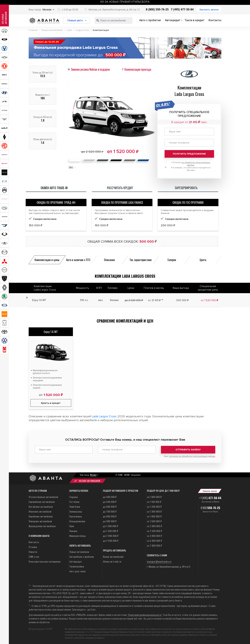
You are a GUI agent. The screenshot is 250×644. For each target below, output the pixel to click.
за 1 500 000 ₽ (154, 521)
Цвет (71, 167)
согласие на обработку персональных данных (192, 456)
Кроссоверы (76, 516)
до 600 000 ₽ (110, 506)
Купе (72, 526)
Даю (190, 456)
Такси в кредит (194, 20)
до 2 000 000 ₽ (111, 536)
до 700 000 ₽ (110, 511)
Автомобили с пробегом (82, 556)
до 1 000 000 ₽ (111, 526)
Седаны (74, 497)
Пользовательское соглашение (45, 561)
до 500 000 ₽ (110, 501)
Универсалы (76, 511)
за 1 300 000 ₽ (154, 511)
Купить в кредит (51, 403)
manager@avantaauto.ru (159, 561)
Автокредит (173, 20)
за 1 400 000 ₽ (154, 516)
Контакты (215, 20)
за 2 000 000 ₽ (154, 526)
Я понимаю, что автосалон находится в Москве (191, 169)
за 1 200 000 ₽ (154, 506)
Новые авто (76, 20)
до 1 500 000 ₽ (111, 531)
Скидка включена (111, 219)
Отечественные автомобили (43, 497)
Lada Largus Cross (104, 416)
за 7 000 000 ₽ (154, 545)
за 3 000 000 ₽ (154, 536)
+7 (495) (210, 498)
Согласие (191, 164)
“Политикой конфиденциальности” (145, 615)
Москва (47, 10)
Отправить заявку (188, 450)
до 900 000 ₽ (110, 521)
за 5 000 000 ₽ (154, 540)
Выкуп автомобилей (113, 556)
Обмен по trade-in (112, 561)
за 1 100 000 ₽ (154, 501)
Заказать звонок (209, 10)
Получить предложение (189, 154)
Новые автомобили (79, 552)
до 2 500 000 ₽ (111, 540)
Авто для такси (78, 571)
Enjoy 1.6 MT (51, 332)
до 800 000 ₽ (110, 516)
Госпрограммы (77, 566)
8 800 (210, 508)
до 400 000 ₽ (110, 497)
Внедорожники (77, 521)
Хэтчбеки (74, 501)
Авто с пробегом (150, 20)
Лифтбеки (75, 506)
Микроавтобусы (78, 536)
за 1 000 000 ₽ (154, 497)
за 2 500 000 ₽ (154, 531)
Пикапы (73, 531)
